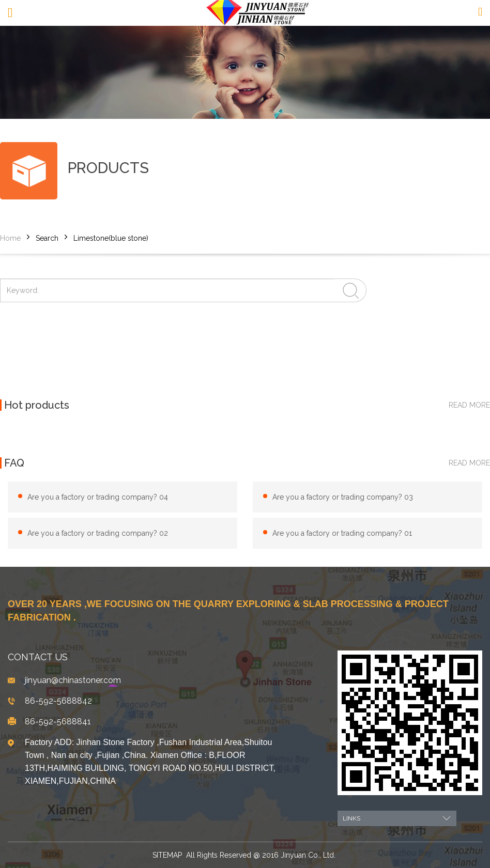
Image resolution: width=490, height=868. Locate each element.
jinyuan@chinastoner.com (73, 680)
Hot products (37, 405)
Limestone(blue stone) (111, 238)
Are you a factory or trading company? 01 (342, 533)
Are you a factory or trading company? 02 (98, 533)
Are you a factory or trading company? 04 (98, 497)
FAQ (14, 463)
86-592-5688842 (58, 701)
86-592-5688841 (58, 722)
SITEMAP (167, 855)
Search (47, 238)
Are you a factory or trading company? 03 (343, 497)
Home (10, 238)
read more (469, 405)
